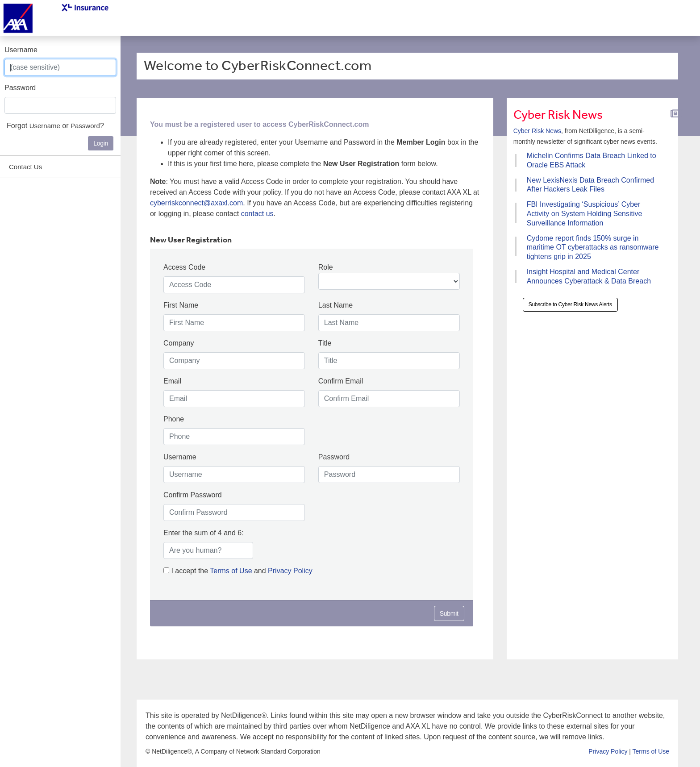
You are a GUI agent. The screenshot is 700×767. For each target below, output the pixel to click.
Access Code (184, 267)
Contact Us (25, 167)
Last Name (335, 305)
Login (101, 143)
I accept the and (238, 571)
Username (21, 50)
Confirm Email (341, 381)
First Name (181, 305)
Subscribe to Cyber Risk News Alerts (570, 304)
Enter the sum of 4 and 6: (204, 533)
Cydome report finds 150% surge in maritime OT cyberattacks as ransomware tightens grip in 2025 (593, 248)
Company (179, 343)
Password (20, 88)
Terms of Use (232, 571)
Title (325, 343)
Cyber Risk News (537, 131)
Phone (174, 419)
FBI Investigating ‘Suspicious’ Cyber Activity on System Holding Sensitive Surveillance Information (585, 214)
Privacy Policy (290, 571)
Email (172, 381)
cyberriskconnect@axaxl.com (196, 203)
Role (326, 267)
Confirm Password (193, 495)
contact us (257, 214)
